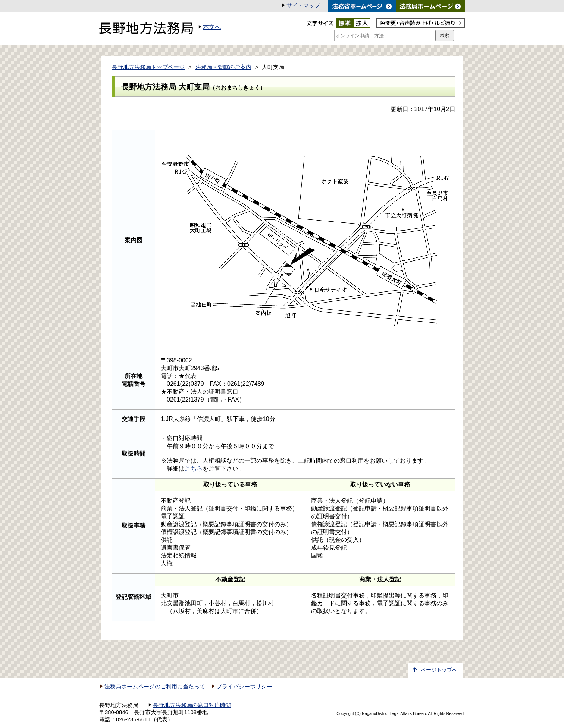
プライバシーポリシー (244, 687)
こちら (194, 468)
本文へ (212, 27)
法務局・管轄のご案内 (223, 67)
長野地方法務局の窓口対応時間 (192, 705)
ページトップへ (439, 670)
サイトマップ (303, 6)
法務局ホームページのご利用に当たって (155, 687)
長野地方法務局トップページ (148, 67)
